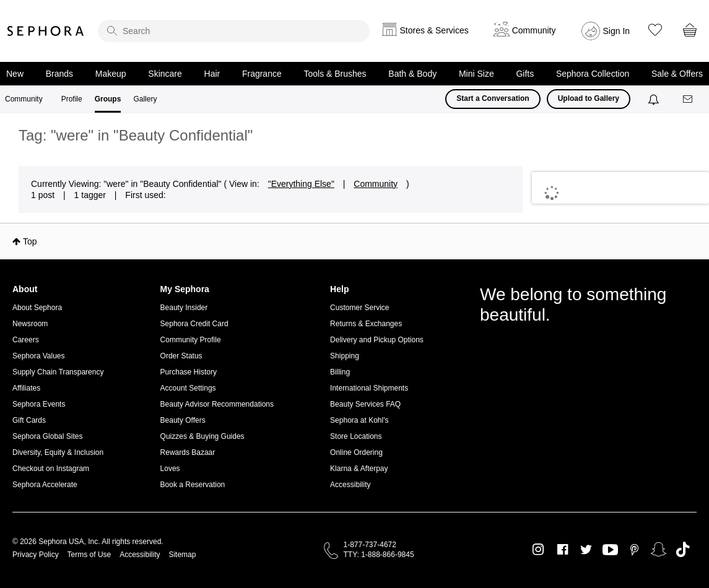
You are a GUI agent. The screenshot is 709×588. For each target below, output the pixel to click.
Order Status (181, 356)
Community (24, 99)
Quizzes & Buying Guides (202, 436)
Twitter (586, 550)
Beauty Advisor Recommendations (217, 404)
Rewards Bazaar (188, 452)
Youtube (610, 550)
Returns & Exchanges (366, 324)
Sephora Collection (593, 74)
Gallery (145, 99)
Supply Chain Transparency (58, 372)
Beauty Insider (184, 308)
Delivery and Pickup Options (377, 340)
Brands (59, 74)
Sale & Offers (677, 74)
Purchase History (189, 372)
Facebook (563, 550)
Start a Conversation (493, 98)
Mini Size (476, 74)
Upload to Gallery (589, 98)
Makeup (111, 74)
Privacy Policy (36, 555)
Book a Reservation (193, 485)
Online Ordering (356, 452)
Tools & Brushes (335, 74)
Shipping (345, 356)
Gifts (525, 74)
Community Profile (191, 340)
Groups (108, 99)
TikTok (683, 550)
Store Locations (356, 436)
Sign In (617, 31)
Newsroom (30, 324)
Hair (212, 74)
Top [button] (30, 241)
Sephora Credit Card (194, 324)
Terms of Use (89, 555)
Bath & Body (412, 74)
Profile (72, 99)
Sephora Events (39, 404)
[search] (234, 31)
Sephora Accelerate (45, 485)
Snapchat (659, 550)
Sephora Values (39, 356)
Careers (26, 340)
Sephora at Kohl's (359, 420)
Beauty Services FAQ (365, 404)
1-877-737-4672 (370, 545)
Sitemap (182, 555)
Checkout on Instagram (51, 469)
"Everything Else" (301, 184)
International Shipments (369, 388)
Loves (170, 469)
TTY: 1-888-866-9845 (379, 555)
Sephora (46, 31)
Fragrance (262, 74)
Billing (340, 372)
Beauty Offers (183, 420)
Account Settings (188, 388)
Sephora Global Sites (47, 436)
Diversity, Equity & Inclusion (58, 452)
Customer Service (359, 308)
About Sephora (37, 308)
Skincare (165, 74)
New (15, 74)
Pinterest (634, 550)
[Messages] (689, 99)
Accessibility (350, 485)
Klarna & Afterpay (359, 469)
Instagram (538, 550)
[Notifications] (655, 99)
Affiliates (26, 388)
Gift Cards (29, 420)
